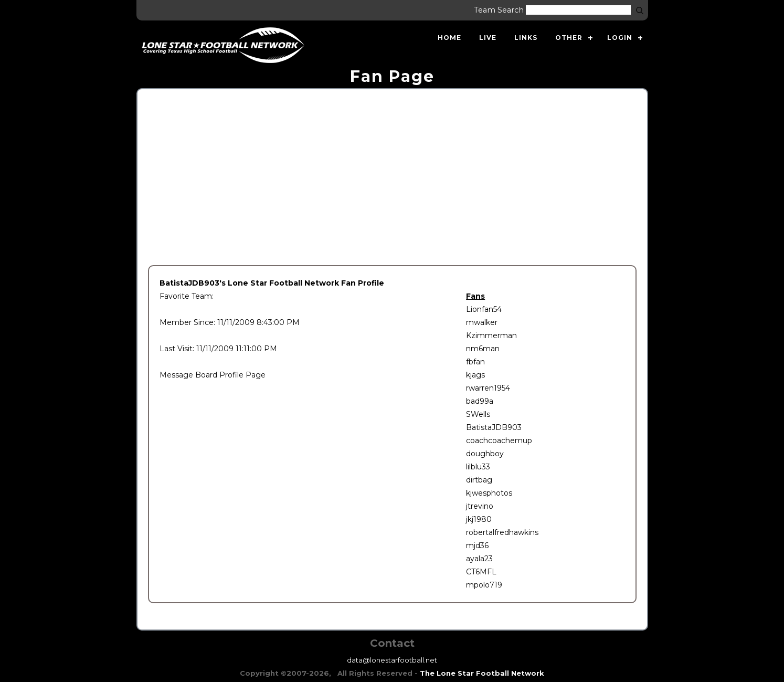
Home (449, 38)
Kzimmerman (491, 335)
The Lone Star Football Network (482, 673)
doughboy (485, 454)
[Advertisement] (392, 179)
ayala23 (479, 559)
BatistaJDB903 (494, 427)
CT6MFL (481, 572)
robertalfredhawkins (502, 532)
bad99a (480, 401)
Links (526, 38)
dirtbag (479, 480)
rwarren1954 (488, 388)
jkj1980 (479, 519)
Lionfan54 (484, 309)
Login (620, 38)
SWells (478, 414)
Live (488, 38)
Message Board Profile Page (213, 375)
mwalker (482, 322)
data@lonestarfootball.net (392, 660)
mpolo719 (484, 585)
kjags (475, 375)
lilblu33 (478, 467)
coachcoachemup (499, 440)
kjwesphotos (489, 493)
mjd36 (477, 545)
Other (569, 38)
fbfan (475, 362)
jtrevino (480, 506)
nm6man (483, 349)
